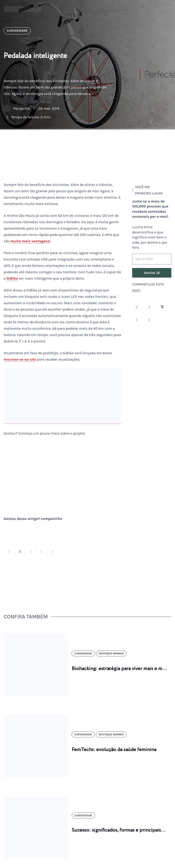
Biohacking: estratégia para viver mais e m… (119, 669)
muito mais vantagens (30, 241)
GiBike (12, 278)
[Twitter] (162, 307)
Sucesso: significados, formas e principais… (118, 830)
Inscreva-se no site (20, 359)
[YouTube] (137, 320)
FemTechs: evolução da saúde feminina (114, 750)
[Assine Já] (152, 273)
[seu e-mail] (152, 259)
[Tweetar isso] (20, 552)
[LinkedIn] (149, 320)
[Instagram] (137, 307)
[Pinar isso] (42, 552)
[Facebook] (149, 307)
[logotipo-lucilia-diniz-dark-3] (22, 9)
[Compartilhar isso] (9, 552)
